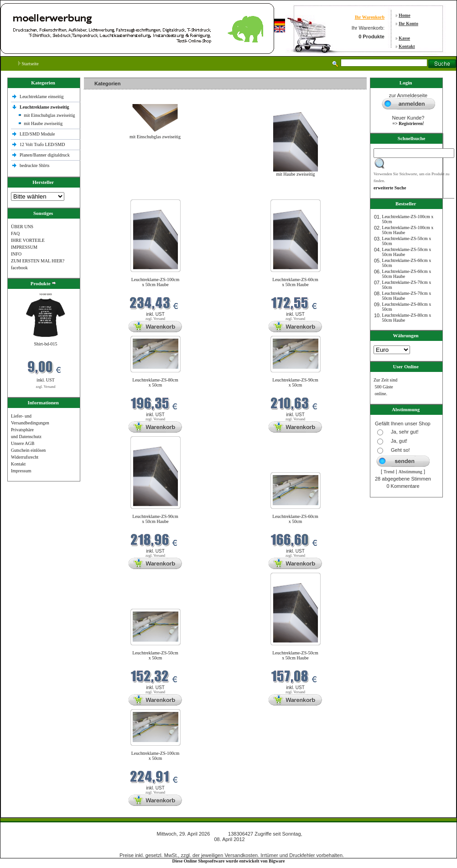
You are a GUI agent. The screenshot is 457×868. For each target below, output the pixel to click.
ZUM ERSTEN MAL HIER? (38, 261)
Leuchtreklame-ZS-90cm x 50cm (295, 382)
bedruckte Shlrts (34, 165)
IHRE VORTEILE (28, 240)
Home (405, 15)
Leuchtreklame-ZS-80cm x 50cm (155, 382)
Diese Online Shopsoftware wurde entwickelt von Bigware (229, 861)
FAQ (15, 233)
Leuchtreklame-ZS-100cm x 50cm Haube (156, 282)
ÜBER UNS (22, 227)
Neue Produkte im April (108, 194)
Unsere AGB (23, 443)
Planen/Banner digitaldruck (45, 155)
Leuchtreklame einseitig (42, 97)
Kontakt (407, 46)
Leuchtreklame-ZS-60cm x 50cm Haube (295, 282)
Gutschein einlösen (28, 450)
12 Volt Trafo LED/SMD (42, 144)
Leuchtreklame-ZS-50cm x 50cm (155, 655)
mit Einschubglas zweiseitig (49, 115)
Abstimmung (410, 472)
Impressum (21, 471)
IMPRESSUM (24, 247)
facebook (19, 268)
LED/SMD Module (37, 134)
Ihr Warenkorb (370, 17)
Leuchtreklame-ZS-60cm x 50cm (295, 519)
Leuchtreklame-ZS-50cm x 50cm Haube (295, 655)
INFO (16, 254)
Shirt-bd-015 (45, 344)
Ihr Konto (408, 24)
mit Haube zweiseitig (43, 123)
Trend (389, 472)
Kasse (404, 38)
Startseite (29, 64)
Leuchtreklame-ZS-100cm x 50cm (156, 756)
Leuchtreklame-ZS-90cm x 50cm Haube (155, 519)
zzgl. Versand (46, 387)
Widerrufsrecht (25, 457)
